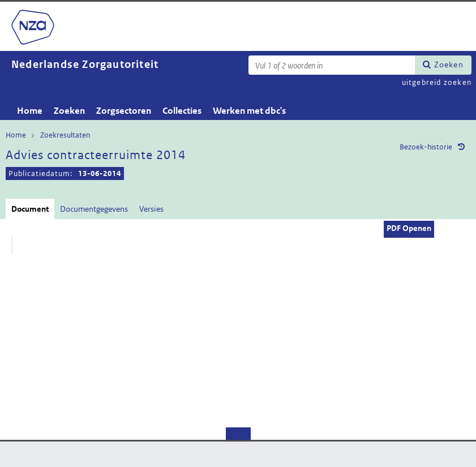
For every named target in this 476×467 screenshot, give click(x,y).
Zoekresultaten (65, 135)
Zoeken (449, 65)
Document (30, 209)
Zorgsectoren (124, 111)
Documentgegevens (94, 209)
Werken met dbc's (249, 111)
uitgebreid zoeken (437, 82)
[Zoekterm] (332, 65)
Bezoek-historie (426, 147)
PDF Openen (409, 228)
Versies (151, 209)
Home (30, 111)
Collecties (182, 111)
